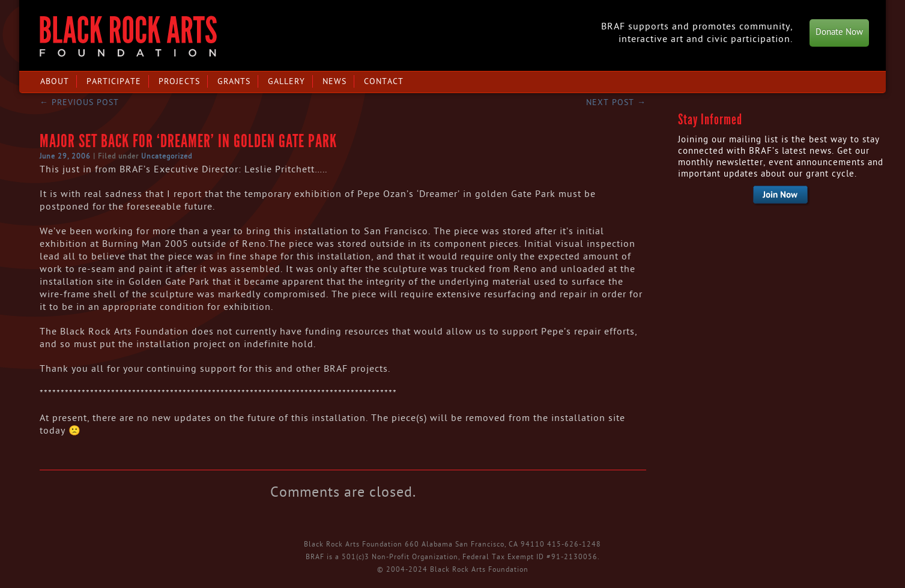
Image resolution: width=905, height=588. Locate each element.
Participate (114, 81)
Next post (616, 102)
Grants (234, 81)
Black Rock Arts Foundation (128, 36)
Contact (384, 81)
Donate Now (839, 32)
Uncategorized (167, 156)
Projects (179, 81)
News (334, 81)
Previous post (79, 102)
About (55, 81)
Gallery (286, 81)
